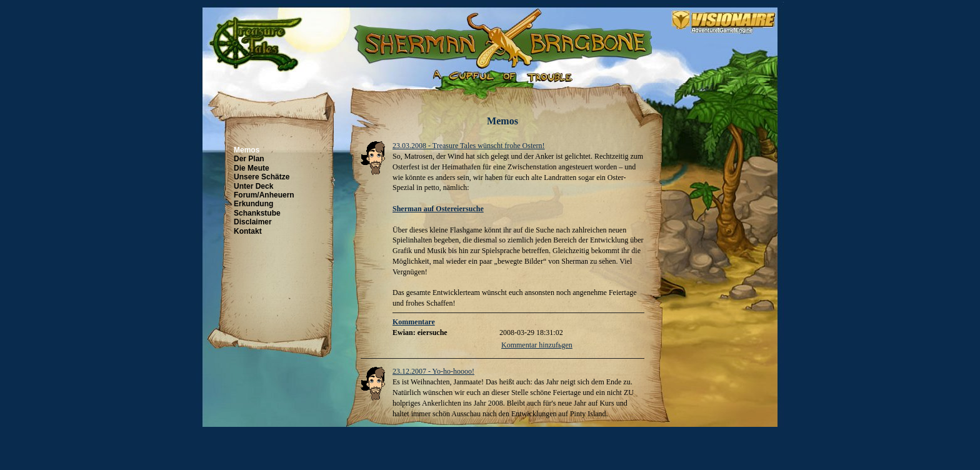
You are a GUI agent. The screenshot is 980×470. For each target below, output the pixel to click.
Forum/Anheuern (264, 195)
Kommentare (414, 322)
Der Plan (249, 159)
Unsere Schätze (262, 177)
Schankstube (257, 213)
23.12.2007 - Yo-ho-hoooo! (433, 371)
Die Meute (252, 168)
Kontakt (248, 231)
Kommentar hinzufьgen (537, 345)
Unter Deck (253, 186)
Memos (247, 150)
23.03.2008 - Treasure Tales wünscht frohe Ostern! (469, 146)
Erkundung (253, 204)
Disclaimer (253, 222)
